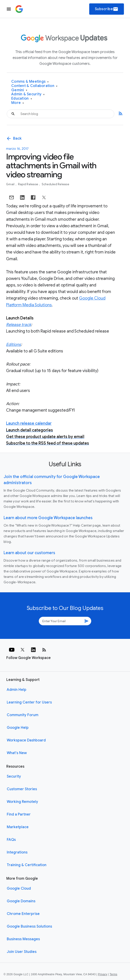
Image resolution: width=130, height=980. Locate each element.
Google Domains (21, 901)
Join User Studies (22, 952)
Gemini (19, 90)
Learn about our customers (29, 553)
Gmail (11, 184)
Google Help (18, 728)
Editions (14, 345)
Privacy (103, 974)
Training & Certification (27, 865)
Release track (19, 325)
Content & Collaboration (34, 86)
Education (22, 99)
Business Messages (23, 939)
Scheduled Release (55, 184)
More (18, 103)
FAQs (11, 840)
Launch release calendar (29, 423)
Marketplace (18, 827)
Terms (113, 974)
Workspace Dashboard (26, 740)
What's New (17, 753)
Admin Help (17, 690)
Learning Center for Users (29, 702)
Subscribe (107, 9)
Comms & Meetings (30, 82)
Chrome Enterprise (23, 914)
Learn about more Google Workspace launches (48, 518)
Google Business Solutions (29, 926)
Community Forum (23, 715)
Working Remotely (22, 802)
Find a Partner (19, 814)
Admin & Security (28, 94)
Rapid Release (29, 184)
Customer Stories (22, 789)
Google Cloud (19, 889)
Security (14, 776)
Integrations (17, 852)
